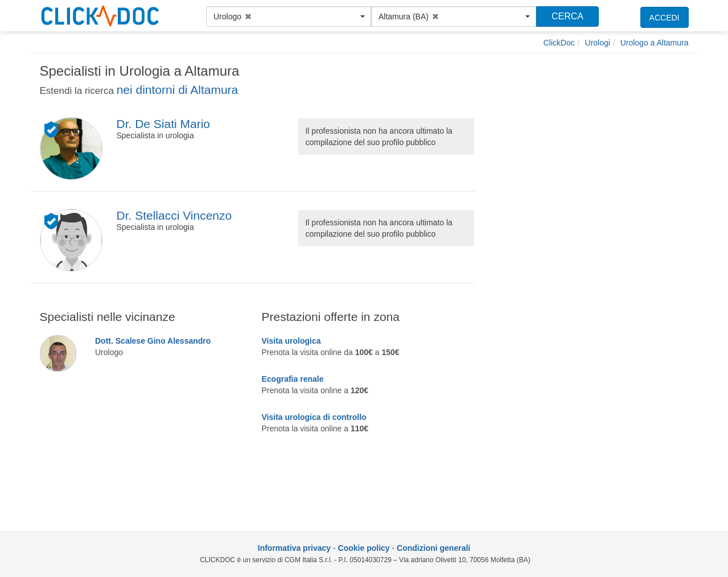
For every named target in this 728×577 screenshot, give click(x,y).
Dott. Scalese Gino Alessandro (153, 341)
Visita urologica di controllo (314, 417)
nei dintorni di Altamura (178, 90)
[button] (289, 17)
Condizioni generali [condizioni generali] (433, 548)
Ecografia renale (293, 379)
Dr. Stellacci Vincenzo (174, 215)
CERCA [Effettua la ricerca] (567, 16)
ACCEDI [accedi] (665, 18)
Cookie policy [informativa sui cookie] (364, 548)
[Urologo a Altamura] (655, 43)
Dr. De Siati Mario (163, 124)
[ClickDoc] (559, 43)
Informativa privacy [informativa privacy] (294, 548)
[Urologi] (598, 43)
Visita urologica (291, 341)
